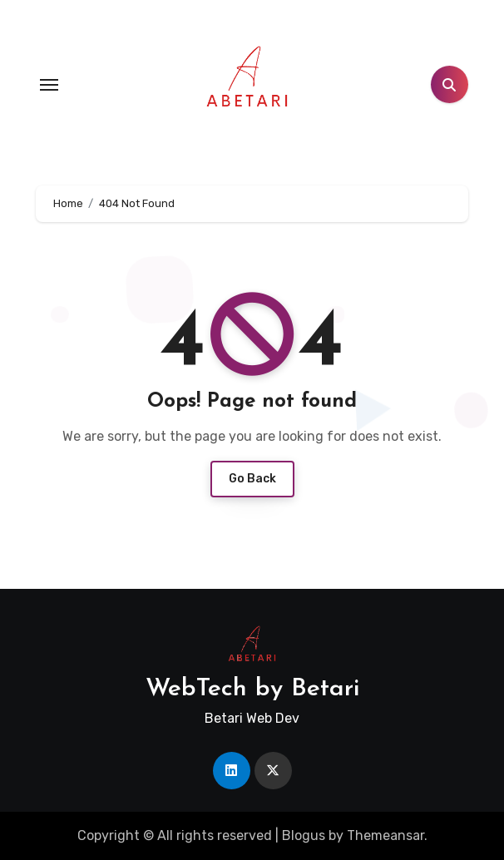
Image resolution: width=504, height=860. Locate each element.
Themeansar (385, 835)
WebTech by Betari (252, 689)
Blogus (304, 835)
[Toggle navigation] (49, 85)
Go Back (252, 479)
